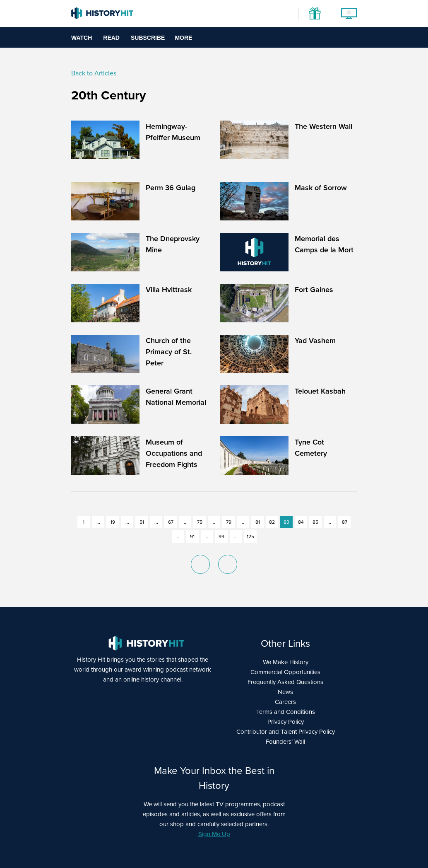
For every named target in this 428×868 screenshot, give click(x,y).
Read (111, 38)
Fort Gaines (314, 289)
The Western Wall (323, 126)
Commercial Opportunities (285, 672)
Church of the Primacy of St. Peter (169, 352)
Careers (285, 702)
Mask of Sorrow (321, 187)
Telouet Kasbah (320, 391)
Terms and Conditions (286, 712)
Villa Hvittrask (169, 289)
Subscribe (148, 38)
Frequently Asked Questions (285, 682)
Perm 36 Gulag (171, 187)
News (285, 692)
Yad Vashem (315, 340)
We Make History (286, 662)
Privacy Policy (286, 722)
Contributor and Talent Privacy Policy (286, 732)
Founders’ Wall (285, 742)
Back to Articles (94, 73)
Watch (82, 38)
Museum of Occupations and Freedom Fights (174, 453)
